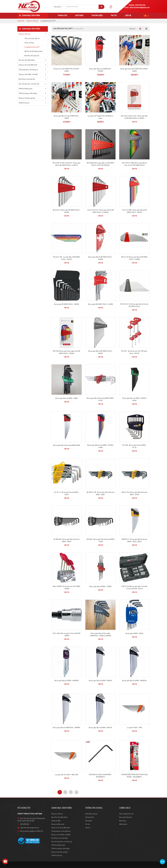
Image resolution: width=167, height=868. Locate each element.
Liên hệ (128, 16)
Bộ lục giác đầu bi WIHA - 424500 (100, 587)
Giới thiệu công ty (91, 814)
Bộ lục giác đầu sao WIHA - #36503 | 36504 (134, 399)
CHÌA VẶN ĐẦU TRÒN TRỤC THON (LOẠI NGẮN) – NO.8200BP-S (134, 776)
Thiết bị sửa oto (24, 103)
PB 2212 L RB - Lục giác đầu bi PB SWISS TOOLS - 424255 (67, 258)
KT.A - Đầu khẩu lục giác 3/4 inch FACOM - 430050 (67, 635)
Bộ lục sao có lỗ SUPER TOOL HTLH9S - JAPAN (67, 70)
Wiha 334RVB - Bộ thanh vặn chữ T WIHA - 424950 (67, 588)
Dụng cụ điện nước (58, 824)
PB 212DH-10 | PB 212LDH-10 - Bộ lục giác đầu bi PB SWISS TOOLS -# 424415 (67, 164)
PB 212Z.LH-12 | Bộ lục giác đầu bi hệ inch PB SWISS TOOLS (134, 305)
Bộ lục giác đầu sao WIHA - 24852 (67, 398)
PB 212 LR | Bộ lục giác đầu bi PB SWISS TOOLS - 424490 (134, 258)
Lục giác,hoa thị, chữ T (32, 47)
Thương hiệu (97, 16)
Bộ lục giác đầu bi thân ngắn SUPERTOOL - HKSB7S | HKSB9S (100, 635)
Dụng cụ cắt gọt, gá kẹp (27, 98)
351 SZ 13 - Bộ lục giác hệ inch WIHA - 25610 (67, 494)
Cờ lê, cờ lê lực (29, 43)
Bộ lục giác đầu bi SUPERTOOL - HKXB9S (67, 728)
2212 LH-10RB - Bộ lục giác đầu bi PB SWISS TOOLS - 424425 (134, 211)
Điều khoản (123, 824)
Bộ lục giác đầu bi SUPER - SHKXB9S (67, 681)
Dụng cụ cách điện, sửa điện (28, 74)
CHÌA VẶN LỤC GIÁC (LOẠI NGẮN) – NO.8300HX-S (100, 776)
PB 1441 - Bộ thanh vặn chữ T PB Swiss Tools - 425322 (134, 352)
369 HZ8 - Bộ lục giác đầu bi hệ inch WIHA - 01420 (100, 541)
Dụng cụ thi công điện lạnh (28, 65)
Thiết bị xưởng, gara (26, 89)
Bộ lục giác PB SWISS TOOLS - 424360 (67, 304)
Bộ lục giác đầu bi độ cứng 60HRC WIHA (67, 445)
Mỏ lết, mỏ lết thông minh (33, 51)
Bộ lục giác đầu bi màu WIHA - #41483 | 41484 (100, 446)
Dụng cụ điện (56, 821)
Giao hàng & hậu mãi (126, 814)
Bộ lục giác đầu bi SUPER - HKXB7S (100, 681)
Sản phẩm (89, 821)
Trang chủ (62, 16)
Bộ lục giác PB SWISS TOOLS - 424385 (100, 304)
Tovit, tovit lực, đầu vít (32, 39)
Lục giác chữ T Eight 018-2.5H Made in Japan (100, 117)
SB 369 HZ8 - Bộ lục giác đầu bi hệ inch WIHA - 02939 (67, 541)
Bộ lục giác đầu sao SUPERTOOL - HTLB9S (100, 70)
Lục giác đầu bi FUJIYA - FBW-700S (67, 775)
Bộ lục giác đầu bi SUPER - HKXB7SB (134, 681)
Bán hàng (123, 821)
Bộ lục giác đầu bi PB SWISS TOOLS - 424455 (100, 352)
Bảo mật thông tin (126, 817)
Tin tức (114, 16)
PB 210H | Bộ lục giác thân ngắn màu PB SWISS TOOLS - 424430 (67, 352)
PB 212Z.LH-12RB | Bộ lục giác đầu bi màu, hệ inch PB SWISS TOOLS (134, 164)
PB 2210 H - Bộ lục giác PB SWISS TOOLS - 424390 (67, 211)
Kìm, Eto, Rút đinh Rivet (27, 60)
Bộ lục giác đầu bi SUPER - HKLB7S (100, 728)
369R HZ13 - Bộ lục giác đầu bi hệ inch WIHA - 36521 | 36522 (134, 541)
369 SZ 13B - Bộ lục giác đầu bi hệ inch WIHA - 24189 (134, 494)
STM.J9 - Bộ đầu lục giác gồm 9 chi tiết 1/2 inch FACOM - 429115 (134, 588)
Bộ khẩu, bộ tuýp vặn (32, 56)
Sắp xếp (133, 29)
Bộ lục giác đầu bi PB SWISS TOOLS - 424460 (100, 258)
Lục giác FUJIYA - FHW (134, 728)
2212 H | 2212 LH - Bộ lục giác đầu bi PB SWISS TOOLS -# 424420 (100, 211)
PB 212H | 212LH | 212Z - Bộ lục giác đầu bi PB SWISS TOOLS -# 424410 (134, 117)
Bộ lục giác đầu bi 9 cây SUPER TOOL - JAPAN (67, 117)
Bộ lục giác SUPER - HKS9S (134, 634)
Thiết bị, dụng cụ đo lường (28, 93)
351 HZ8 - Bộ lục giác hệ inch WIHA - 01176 (134, 446)
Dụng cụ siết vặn (32, 21)
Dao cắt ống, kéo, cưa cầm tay (29, 84)
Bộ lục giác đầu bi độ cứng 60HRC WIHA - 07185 (100, 399)
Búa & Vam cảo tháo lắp (27, 79)
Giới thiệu (79, 16)
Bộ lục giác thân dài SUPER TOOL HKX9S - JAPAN (134, 70)
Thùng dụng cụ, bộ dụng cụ (28, 70)
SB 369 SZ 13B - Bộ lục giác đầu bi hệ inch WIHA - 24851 (100, 494)
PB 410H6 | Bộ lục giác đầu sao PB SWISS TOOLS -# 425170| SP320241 (100, 164)
